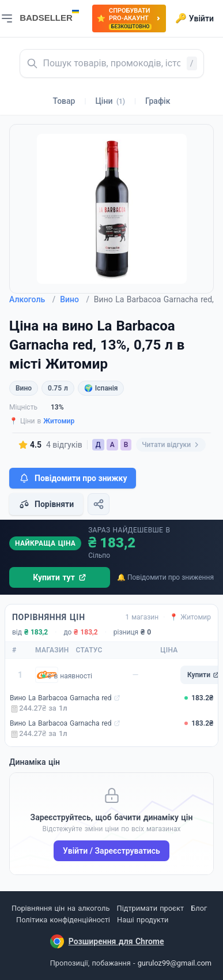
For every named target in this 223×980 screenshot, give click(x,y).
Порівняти (46, 504)
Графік (158, 101)
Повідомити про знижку (73, 478)
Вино (75, 299)
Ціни (110, 101)
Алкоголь (32, 299)
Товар (64, 101)
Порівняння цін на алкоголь (61, 908)
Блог (199, 908)
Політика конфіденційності (63, 920)
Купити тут (60, 577)
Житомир (59, 421)
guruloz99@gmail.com (175, 963)
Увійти (194, 18)
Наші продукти (143, 920)
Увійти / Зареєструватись (111, 851)
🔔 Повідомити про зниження (165, 577)
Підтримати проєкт (150, 908)
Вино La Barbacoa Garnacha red (61, 698)
